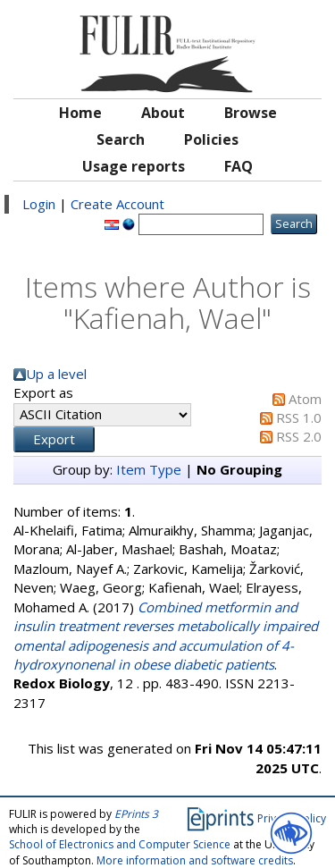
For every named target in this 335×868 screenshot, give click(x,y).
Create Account (117, 204)
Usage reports (134, 166)
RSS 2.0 (299, 436)
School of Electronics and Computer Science (120, 844)
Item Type (149, 469)
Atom (305, 399)
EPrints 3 (136, 814)
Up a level (56, 374)
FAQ (239, 166)
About (163, 113)
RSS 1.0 (299, 417)
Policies (211, 139)
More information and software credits (195, 860)
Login (39, 204)
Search (121, 139)
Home (80, 113)
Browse (251, 113)
